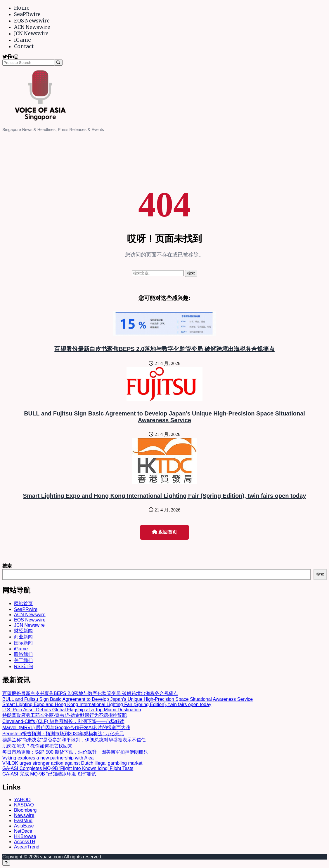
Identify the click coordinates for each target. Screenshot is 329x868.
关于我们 (23, 660)
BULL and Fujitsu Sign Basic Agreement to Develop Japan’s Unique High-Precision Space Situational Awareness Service (164, 417)
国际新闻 (23, 643)
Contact (24, 46)
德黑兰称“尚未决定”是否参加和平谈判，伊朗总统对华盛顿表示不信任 (74, 740)
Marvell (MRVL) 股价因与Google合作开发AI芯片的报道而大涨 (66, 728)
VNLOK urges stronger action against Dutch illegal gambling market (72, 763)
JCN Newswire (31, 34)
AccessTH (25, 842)
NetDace (23, 831)
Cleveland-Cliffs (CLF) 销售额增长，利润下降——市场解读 (63, 721)
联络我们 (23, 654)
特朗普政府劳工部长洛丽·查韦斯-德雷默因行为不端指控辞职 (65, 715)
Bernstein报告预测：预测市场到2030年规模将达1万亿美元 (63, 734)
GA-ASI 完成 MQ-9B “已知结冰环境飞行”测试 (49, 774)
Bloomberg (25, 810)
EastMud (23, 821)
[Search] (58, 63)
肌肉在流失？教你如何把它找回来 (37, 746)
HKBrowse (25, 836)
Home (22, 8)
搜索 (7, 566)
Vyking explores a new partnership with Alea (48, 758)
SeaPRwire (27, 14)
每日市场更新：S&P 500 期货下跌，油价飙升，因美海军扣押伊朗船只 (75, 752)
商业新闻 (23, 637)
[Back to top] (6, 863)
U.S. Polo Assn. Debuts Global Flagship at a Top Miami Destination (72, 710)
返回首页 (164, 532)
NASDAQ (24, 805)
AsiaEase (24, 826)
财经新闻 (23, 631)
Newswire (24, 815)
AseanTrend (27, 847)
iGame (22, 40)
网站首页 (23, 604)
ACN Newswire (32, 27)
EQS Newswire (32, 21)
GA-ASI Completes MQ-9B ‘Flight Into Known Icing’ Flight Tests (68, 768)
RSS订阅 (24, 667)
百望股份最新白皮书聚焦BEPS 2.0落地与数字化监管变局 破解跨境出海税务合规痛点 (164, 349)
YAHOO (22, 800)
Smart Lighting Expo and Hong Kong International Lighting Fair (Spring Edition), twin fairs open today (165, 496)
